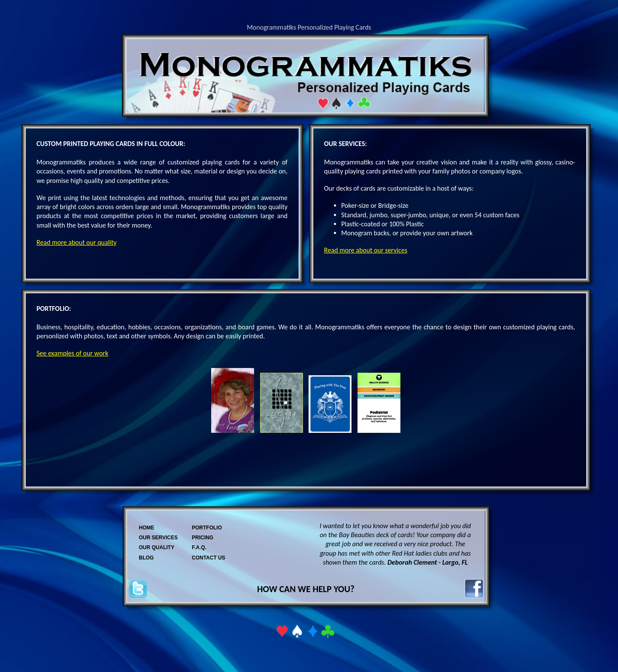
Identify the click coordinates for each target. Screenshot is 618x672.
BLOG (147, 558)
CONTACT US (209, 558)
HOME (147, 528)
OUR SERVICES (158, 538)
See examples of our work (72, 353)
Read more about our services (366, 250)
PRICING (203, 538)
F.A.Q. (199, 547)
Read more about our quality (77, 242)
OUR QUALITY (157, 547)
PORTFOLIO (207, 528)
